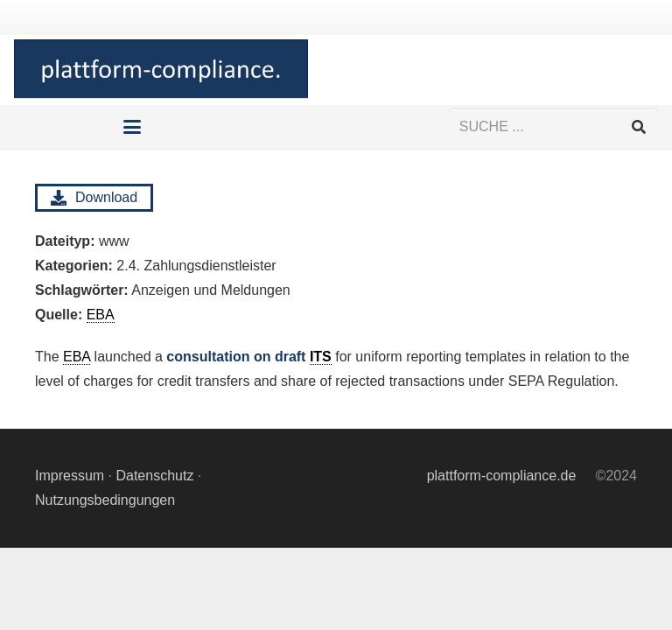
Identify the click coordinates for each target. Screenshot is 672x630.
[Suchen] (638, 127)
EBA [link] (77, 357)
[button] (133, 127)
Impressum (70, 476)
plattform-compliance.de (502, 476)
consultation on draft (248, 357)
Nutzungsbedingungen (105, 500)
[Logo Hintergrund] (161, 70)
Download (94, 198)
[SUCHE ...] (553, 127)
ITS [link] (321, 357)
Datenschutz (154, 476)
